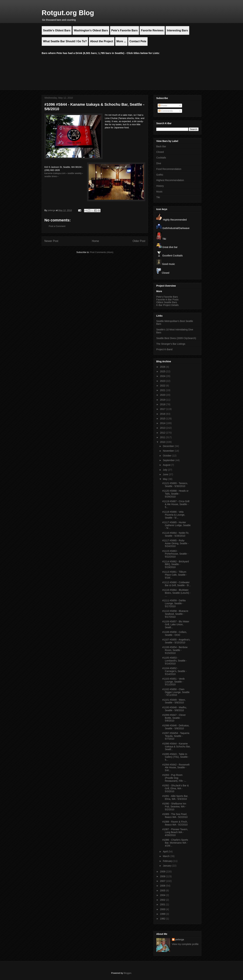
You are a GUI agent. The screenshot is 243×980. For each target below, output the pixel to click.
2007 (163, 881)
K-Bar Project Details (167, 305)
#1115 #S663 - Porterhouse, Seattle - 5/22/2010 (175, 554)
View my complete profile (185, 944)
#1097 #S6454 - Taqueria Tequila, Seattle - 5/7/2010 (176, 736)
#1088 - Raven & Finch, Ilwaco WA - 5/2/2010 (175, 823)
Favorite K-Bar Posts (167, 300)
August (167, 465)
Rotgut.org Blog (68, 13)
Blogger (127, 973)
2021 (163, 390)
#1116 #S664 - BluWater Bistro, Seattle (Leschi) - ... (176, 593)
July (165, 470)
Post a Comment (57, 226)
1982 (163, 919)
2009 (163, 872)
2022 (163, 386)
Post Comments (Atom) (102, 252)
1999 (163, 914)
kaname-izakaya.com (55, 173)
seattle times (51, 176)
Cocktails (161, 158)
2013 (163, 428)
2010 (163, 442)
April (166, 852)
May (165, 479)
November (169, 451)
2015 (163, 419)
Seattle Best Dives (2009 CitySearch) (176, 338)
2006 (163, 886)
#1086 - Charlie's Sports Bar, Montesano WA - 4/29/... (175, 843)
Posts (163, 106)
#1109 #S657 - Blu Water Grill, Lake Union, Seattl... (176, 624)
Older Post (139, 241)
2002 (163, 900)
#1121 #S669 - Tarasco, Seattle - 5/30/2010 (175, 485)
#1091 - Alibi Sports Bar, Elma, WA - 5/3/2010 (175, 797)
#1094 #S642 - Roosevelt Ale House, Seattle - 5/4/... (176, 768)
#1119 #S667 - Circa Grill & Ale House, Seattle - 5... (176, 504)
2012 (163, 433)
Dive (159, 163)
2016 (163, 414)
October (167, 456)
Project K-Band (164, 349)
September (169, 460)
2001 (163, 904)
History (160, 186)
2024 (163, 376)
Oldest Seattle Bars (167, 302)
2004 (163, 895)
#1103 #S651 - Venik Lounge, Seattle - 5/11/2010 (173, 682)
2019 (163, 400)
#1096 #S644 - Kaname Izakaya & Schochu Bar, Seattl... (176, 747)
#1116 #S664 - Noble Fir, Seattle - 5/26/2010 (176, 534)
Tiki (158, 197)
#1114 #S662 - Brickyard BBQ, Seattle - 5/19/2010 (176, 564)
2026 (163, 367)
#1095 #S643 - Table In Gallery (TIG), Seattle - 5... (176, 757)
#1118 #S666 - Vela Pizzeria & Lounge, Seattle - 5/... (174, 515)
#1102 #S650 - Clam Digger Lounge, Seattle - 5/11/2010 (176, 692)
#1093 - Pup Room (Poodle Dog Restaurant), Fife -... (174, 778)
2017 (163, 409)
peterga (180, 939)
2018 (163, 404)
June (166, 474)
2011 (163, 437)
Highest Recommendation (170, 180)
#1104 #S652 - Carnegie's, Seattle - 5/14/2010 (174, 671)
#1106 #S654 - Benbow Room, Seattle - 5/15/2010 (175, 650)
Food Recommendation (169, 169)
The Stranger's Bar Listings (171, 344)
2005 (163, 891)
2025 (163, 371)
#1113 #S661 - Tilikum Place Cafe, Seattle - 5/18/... (175, 575)
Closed (160, 152)
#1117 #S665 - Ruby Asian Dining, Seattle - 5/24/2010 (176, 543)
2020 (163, 395)
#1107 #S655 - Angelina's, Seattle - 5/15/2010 (176, 641)
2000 (163, 909)
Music (159, 192)
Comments (166, 111)
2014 (163, 423)
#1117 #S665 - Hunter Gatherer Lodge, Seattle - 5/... (176, 525)
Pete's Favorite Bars (167, 297)
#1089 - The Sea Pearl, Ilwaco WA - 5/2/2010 (175, 816)
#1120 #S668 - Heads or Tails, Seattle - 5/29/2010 (175, 494)
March (167, 856)
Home (96, 241)
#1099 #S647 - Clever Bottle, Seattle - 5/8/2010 (174, 718)
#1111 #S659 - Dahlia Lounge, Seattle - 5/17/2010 (174, 603)
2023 (163, 381)
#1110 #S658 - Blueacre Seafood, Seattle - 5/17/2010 (175, 614)
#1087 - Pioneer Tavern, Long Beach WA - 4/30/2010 (175, 832)
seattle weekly (75, 173)
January (167, 866)
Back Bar (161, 146)
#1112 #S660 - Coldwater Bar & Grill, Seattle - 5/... (177, 584)
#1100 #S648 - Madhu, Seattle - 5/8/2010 (175, 709)
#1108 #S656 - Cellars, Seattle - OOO (175, 633)
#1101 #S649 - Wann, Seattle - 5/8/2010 (174, 701)
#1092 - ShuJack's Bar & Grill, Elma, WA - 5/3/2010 (176, 788)
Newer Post (51, 241)
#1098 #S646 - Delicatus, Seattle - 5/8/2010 (176, 727)
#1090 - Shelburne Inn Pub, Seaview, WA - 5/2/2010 (174, 807)
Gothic (160, 175)
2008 (163, 876)
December (169, 446)
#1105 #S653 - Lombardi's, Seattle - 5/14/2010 (175, 661)
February (168, 861)
